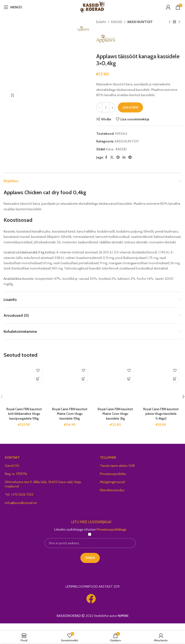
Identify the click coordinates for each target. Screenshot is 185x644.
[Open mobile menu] (13, 7)
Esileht (101, 22)
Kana (110, 152)
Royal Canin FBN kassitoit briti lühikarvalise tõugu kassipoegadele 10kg (24, 419)
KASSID (117, 22)
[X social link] (112, 160)
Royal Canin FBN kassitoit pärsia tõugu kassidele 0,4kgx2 (161, 416)
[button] (38, 382)
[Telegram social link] (130, 160)
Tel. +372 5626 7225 (19, 502)
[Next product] (179, 22)
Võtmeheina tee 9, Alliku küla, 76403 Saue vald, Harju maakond (43, 492)
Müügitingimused (112, 489)
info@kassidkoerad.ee (21, 510)
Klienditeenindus (112, 498)
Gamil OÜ (12, 473)
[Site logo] (92, 7)
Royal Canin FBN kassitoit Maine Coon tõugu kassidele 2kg (115, 416)
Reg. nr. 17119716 (16, 481)
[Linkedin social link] (124, 160)
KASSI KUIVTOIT (140, 22)
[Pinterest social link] (118, 160)
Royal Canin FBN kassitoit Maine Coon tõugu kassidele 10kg (70, 416)
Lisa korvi (130, 110)
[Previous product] (169, 22)
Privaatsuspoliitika (113, 481)
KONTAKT (12, 465)
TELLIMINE (108, 465)
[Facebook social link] (106, 160)
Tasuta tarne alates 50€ (117, 473)
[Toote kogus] (106, 110)
